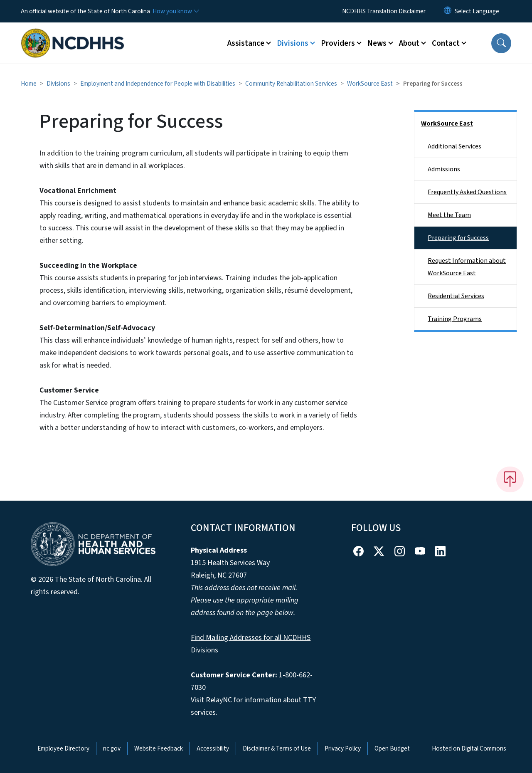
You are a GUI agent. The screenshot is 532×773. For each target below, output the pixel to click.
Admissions (444, 169)
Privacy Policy (343, 748)
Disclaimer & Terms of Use (277, 748)
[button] (501, 43)
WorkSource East (370, 84)
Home (29, 84)
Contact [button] (446, 43)
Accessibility (213, 748)
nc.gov (112, 748)
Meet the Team (449, 215)
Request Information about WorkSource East (467, 267)
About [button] (409, 43)
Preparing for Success (458, 238)
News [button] (377, 43)
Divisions (58, 84)
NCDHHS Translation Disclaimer (384, 11)
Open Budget (392, 748)
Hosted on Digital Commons (469, 748)
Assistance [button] (246, 43)
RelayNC (219, 700)
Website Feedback (159, 748)
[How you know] (175, 11)
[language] (477, 11)
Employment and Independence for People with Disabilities (158, 84)
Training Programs (455, 319)
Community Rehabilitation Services (291, 84)
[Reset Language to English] (448, 11)
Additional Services (454, 146)
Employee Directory (63, 748)
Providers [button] (338, 43)
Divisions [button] (293, 43)
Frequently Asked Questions (467, 192)
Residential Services (456, 296)
